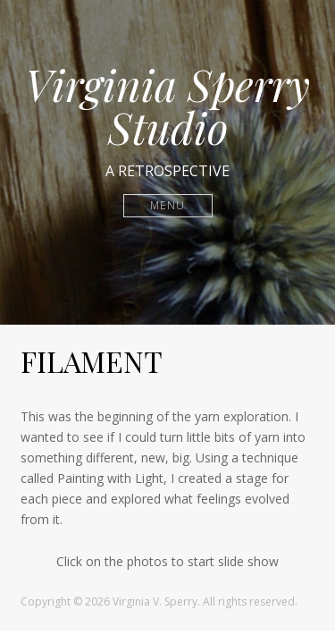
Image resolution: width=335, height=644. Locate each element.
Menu (167, 205)
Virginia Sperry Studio (167, 106)
